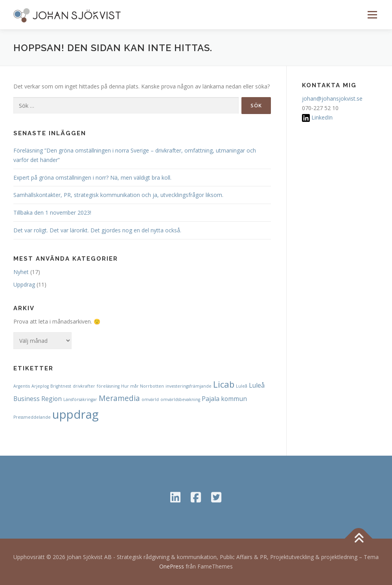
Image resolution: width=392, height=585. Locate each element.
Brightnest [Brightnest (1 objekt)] (61, 386)
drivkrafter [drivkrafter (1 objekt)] (84, 386)
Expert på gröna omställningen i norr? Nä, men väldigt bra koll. (92, 178)
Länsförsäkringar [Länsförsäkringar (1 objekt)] (80, 399)
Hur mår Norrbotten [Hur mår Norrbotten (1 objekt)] (143, 386)
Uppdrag (24, 284)
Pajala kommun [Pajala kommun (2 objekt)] (224, 399)
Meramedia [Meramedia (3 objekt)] (119, 398)
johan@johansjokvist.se (332, 98)
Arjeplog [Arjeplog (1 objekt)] (40, 386)
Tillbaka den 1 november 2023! (52, 212)
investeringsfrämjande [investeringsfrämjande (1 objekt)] (189, 386)
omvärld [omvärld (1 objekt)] (150, 399)
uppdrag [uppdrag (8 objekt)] (75, 414)
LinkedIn (322, 117)
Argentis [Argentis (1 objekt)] (22, 386)
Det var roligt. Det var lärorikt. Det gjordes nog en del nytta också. (97, 230)
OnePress (172, 566)
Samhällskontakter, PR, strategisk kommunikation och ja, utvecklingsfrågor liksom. (118, 195)
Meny (372, 15)
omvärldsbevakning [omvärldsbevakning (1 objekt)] (180, 399)
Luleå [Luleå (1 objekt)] (242, 386)
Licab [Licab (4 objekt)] (224, 384)
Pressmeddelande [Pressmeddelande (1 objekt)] (32, 417)
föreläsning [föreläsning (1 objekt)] (108, 386)
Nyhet (21, 272)
